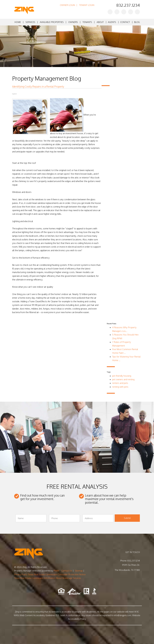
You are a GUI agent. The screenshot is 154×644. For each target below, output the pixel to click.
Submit (127, 518)
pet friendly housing (122, 376)
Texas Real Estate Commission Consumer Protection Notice (57, 574)
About (100, 22)
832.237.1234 (128, 5)
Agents (112, 22)
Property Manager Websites (28, 571)
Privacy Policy (21, 574)
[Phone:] (65, 518)
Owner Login (67, 5)
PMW (56, 571)
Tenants (87, 22)
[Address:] (98, 518)
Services (30, 22)
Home (18, 22)
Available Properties (52, 22)
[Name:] (31, 518)
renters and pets (120, 383)
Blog (137, 22)
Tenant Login (87, 5)
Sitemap (79, 571)
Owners (73, 22)
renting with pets (120, 387)
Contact (125, 22)
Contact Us (67, 571)
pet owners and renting (123, 379)
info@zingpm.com (123, 615)
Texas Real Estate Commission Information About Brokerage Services (48, 578)
